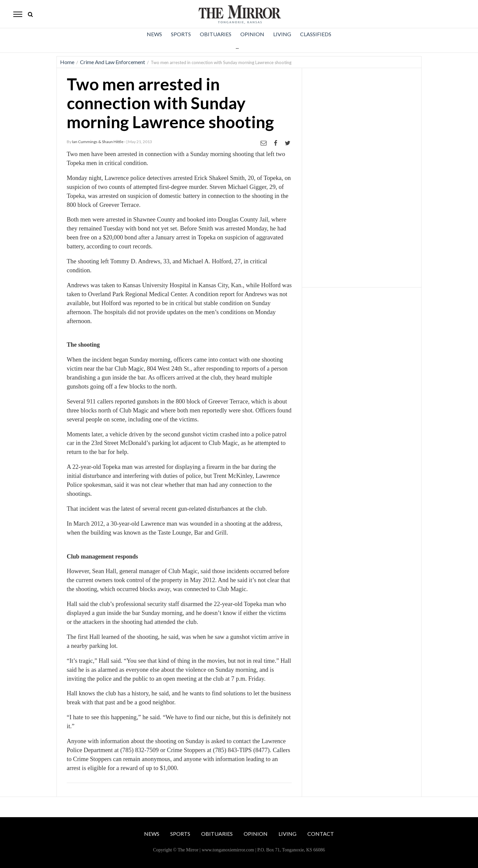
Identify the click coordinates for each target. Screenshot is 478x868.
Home (67, 62)
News (154, 34)
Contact (321, 834)
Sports (181, 34)
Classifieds (316, 34)
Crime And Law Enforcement (113, 62)
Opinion (252, 34)
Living (282, 34)
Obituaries (216, 34)
